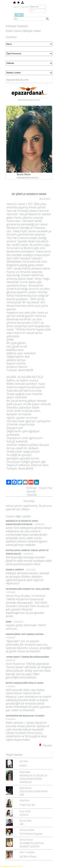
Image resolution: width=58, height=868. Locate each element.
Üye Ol (16, 7)
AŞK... (22, 824)
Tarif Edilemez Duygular (31, 834)
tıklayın (25, 509)
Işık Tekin (24, 761)
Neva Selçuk (25, 788)
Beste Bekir (25, 772)
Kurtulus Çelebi (27, 830)
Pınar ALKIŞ (25, 811)
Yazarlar (32, 495)
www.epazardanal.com (29, 100)
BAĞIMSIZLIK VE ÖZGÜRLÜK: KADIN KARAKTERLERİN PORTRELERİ (34, 779)
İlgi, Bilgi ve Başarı (28, 856)
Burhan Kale (26, 821)
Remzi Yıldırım (26, 840)
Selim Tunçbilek (27, 852)
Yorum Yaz (46, 488)
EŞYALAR (24, 815)
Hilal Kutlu (25, 800)
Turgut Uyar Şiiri (27, 805)
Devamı (46, 745)
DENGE (23, 766)
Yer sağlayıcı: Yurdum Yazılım (11, 866)
